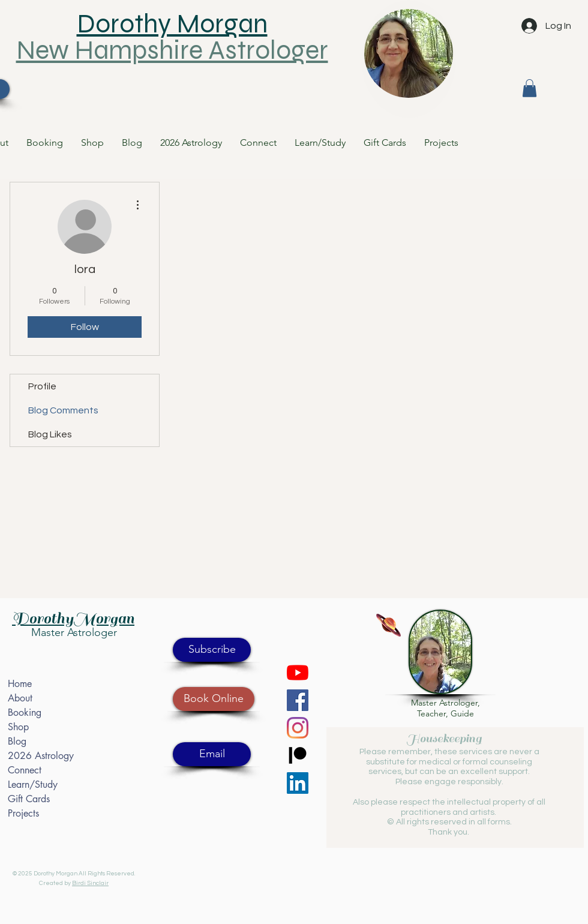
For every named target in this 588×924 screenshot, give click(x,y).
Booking (25, 712)
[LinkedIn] (298, 783)
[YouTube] (298, 673)
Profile (42, 386)
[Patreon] (298, 755)
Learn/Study (33, 784)
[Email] (212, 754)
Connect (25, 770)
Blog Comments (63, 410)
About (20, 698)
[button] (529, 88)
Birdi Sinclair (90, 883)
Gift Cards (29, 799)
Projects (23, 813)
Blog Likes (50, 434)
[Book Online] (214, 699)
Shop (18, 727)
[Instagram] (298, 728)
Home (20, 684)
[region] (409, 59)
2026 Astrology (41, 756)
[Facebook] (298, 700)
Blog (17, 741)
